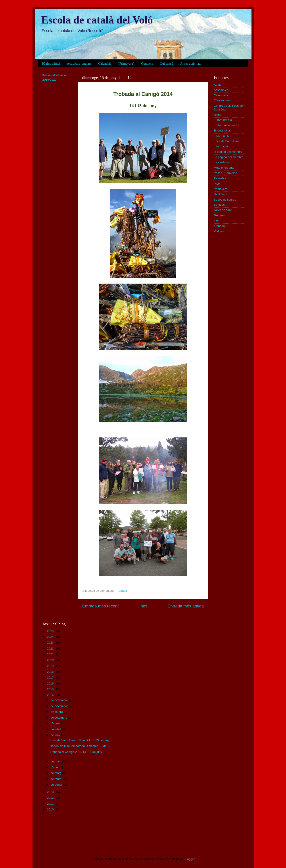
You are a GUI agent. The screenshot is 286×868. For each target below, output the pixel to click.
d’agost (56, 723)
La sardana (221, 162)
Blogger (190, 859)
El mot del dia (223, 120)
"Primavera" (126, 64)
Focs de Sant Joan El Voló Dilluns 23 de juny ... (81, 740)
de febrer (57, 779)
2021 (51, 654)
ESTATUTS (222, 136)
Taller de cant (223, 210)
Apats (218, 85)
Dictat (218, 115)
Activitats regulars (79, 64)
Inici (143, 606)
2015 (51, 689)
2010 (51, 809)
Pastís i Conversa (226, 173)
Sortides (219, 205)
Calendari (105, 64)
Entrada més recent (101, 606)
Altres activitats (191, 64)
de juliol (56, 729)
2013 (51, 792)
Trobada (122, 591)
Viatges (219, 231)
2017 (51, 678)
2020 (51, 660)
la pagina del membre (228, 152)
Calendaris (221, 95)
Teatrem (219, 215)
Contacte (147, 64)
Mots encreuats (224, 168)
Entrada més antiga (186, 606)
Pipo (217, 184)
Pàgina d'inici (51, 64)
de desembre (60, 700)
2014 (51, 695)
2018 (51, 672)
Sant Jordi (221, 194)
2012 (51, 798)
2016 (51, 683)
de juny (56, 735)
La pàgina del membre (229, 157)
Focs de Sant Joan (226, 141)
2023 (51, 643)
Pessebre (220, 178)
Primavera (221, 189)
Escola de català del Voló (97, 20)
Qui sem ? (167, 64)
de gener (57, 785)
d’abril (55, 767)
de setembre (59, 718)
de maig (56, 761)
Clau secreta (222, 100)
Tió (216, 221)
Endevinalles (222, 130)
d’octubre (57, 712)
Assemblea (221, 90)
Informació (221, 146)
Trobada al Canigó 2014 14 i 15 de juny (76, 752)
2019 (51, 666)
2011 (51, 804)
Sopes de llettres (225, 200)
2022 (51, 649)
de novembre (60, 706)
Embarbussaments (226, 125)
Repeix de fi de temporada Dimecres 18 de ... (80, 746)
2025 (51, 631)
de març (57, 773)
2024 (51, 637)
